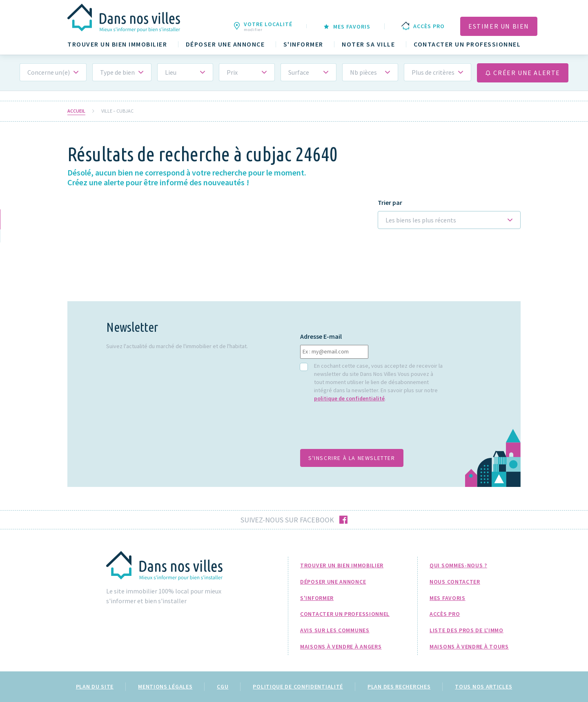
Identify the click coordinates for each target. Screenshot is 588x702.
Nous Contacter (455, 582)
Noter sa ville (368, 44)
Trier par (390, 203)
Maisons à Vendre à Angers (341, 646)
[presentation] (362, 430)
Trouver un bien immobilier (117, 44)
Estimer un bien (499, 26)
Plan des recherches (399, 686)
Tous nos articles (483, 686)
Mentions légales (165, 686)
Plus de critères (433, 72)
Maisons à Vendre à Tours (469, 646)
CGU (223, 686)
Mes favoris (448, 598)
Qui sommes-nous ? (458, 565)
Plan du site (95, 686)
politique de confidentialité (349, 398)
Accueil (76, 111)
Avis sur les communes (335, 630)
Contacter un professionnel (467, 44)
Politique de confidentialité (298, 686)
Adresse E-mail (321, 337)
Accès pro (445, 614)
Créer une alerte (523, 73)
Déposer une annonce (225, 44)
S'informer (303, 44)
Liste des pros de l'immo (467, 630)
